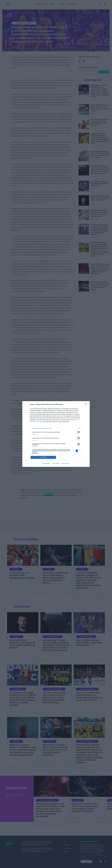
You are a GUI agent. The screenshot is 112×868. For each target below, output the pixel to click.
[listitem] (56, 428)
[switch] (78, 432)
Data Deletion (46, 464)
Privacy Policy (66, 464)
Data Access (56, 464)
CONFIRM (43, 457)
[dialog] (56, 434)
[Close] (86, 405)
